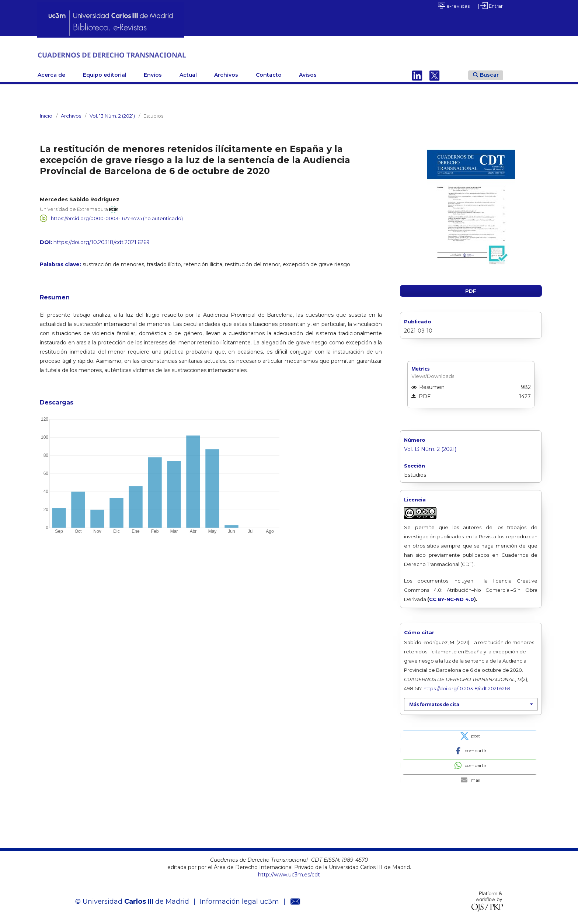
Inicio (46, 115)
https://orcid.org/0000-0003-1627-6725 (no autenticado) (117, 218)
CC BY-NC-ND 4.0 (452, 598)
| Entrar (490, 6)
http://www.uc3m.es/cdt (289, 873)
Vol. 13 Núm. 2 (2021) (112, 115)
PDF (471, 290)
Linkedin (417, 74)
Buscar (486, 74)
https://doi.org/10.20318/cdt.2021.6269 (102, 242)
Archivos (226, 74)
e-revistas (454, 6)
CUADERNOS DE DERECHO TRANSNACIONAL (134, 54)
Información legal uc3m (239, 901)
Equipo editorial (105, 74)
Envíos (153, 74)
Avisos (308, 74)
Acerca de (51, 74)
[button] (469, 734)
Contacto (269, 74)
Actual (188, 74)
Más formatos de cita (434, 704)
